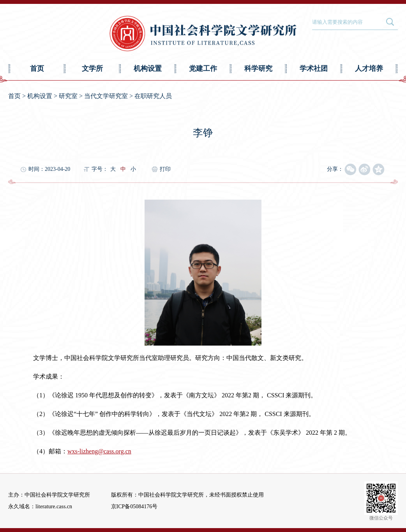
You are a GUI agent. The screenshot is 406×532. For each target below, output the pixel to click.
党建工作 (203, 68)
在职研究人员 (153, 96)
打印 (165, 169)
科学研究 (258, 68)
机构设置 (148, 68)
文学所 (92, 68)
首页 (37, 68)
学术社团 (314, 68)
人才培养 (369, 68)
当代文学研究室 (106, 96)
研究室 (68, 96)
